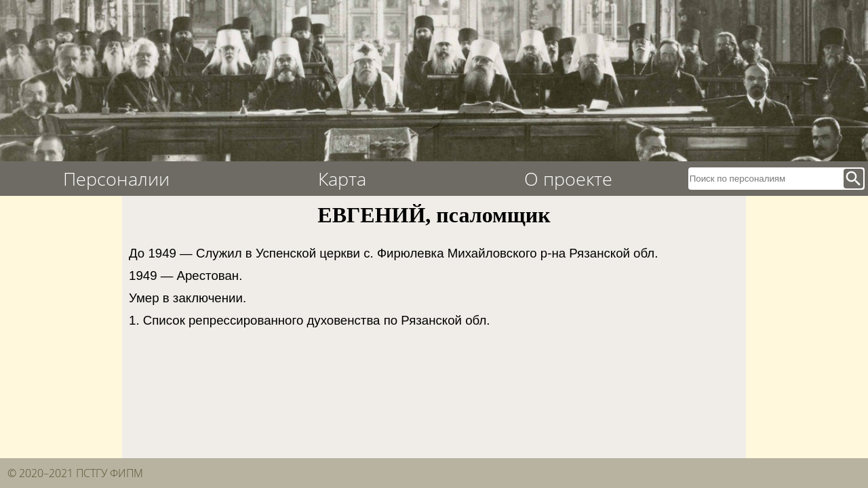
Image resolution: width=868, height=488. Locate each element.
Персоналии (116, 179)
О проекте (568, 179)
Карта (342, 179)
